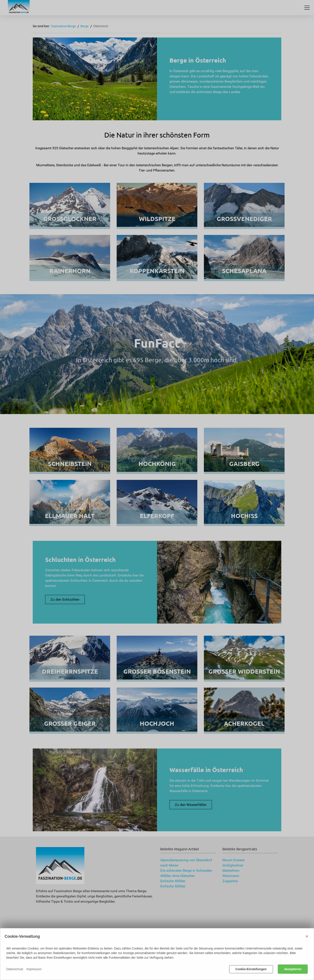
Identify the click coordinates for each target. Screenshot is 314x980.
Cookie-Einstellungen (251, 969)
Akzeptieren (293, 969)
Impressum (34, 969)
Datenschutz (15, 969)
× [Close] (307, 936)
